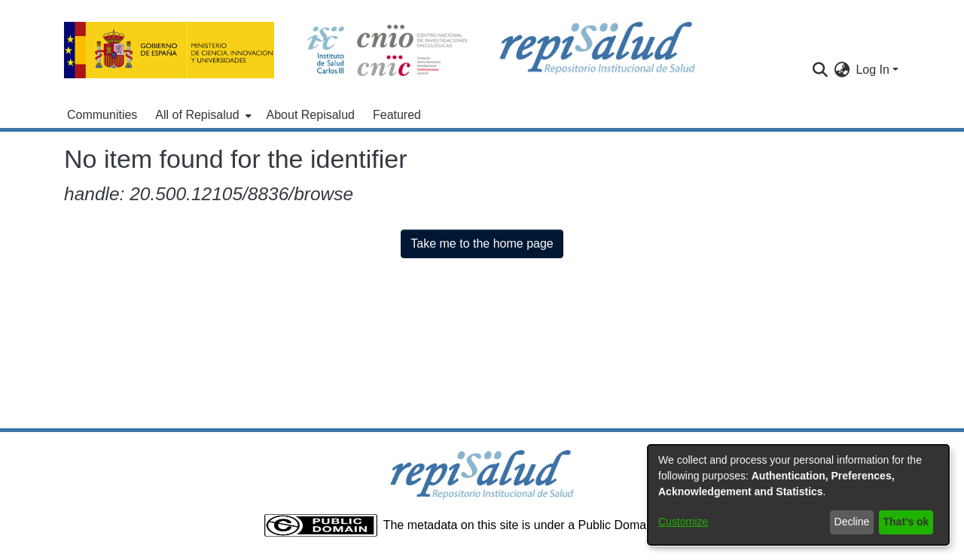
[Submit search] (820, 70)
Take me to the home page (482, 243)
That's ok (906, 522)
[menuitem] (201, 115)
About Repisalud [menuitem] (311, 115)
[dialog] (798, 495)
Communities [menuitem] (102, 115)
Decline (852, 522)
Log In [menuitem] (872, 70)
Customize (683, 522)
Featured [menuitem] (397, 115)
